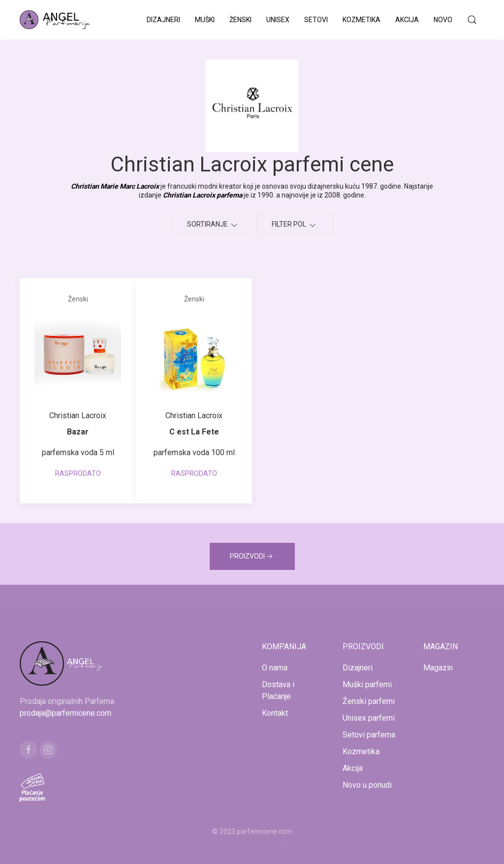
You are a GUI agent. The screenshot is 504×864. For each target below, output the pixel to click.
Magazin (438, 668)
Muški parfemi (367, 684)
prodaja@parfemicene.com (65, 713)
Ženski (240, 20)
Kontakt (275, 713)
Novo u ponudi (367, 785)
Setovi (316, 20)
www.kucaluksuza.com (243, 843)
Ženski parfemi (369, 701)
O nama (275, 668)
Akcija (407, 20)
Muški (205, 20)
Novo (443, 20)
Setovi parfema (369, 735)
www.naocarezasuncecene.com (331, 843)
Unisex (278, 20)
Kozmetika (362, 20)
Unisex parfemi (369, 718)
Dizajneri (163, 20)
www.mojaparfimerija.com (165, 843)
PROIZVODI (252, 557)
